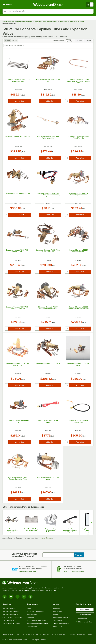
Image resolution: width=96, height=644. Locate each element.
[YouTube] (11, 597)
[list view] (15, 41)
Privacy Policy (20, 634)
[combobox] (48, 11)
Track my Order (85, 614)
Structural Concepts (45, 538)
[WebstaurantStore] (34, 583)
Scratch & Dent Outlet (36, 611)
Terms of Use (33, 634)
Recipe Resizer (8, 620)
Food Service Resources (37, 620)
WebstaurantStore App (11, 614)
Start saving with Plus (28, 571)
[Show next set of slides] (91, 522)
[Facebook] (17, 597)
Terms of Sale (8, 634)
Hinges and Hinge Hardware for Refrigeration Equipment (51, 530)
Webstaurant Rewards (11, 611)
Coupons (31, 617)
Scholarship (58, 620)
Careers (56, 614)
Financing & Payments (62, 617)
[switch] (69, 41)
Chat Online (82, 618)
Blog (29, 608)
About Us (57, 608)
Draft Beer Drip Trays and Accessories (31, 530)
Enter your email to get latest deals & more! (24, 555)
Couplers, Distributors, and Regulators (12, 530)
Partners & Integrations (11, 623)
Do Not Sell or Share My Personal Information (74, 634)
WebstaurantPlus (9, 608)
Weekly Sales (32, 614)
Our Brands (58, 611)
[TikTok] (24, 597)
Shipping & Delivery (85, 622)
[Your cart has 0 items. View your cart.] (90, 4)
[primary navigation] (8, 4)
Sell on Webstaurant (61, 623)
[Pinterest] (30, 597)
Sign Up (79, 555)
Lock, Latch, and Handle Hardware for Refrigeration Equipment (70, 530)
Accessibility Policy (47, 634)
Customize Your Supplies (12, 617)
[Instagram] (4, 597)
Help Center (85, 610)
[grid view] (7, 41)
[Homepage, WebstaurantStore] (48, 4)
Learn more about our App (74, 571)
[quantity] (7, 101)
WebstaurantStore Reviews (37, 623)
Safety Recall (32, 626)
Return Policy (58, 626)
